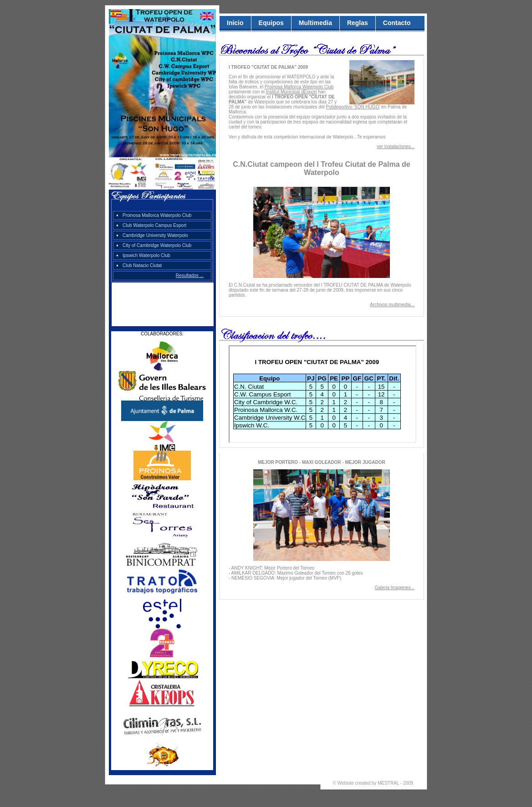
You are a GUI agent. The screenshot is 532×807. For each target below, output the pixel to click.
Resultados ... (190, 275)
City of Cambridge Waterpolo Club (157, 245)
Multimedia (315, 23)
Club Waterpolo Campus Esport (154, 225)
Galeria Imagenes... (395, 588)
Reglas (358, 23)
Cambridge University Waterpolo (155, 235)
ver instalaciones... (396, 146)
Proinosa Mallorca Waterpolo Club (157, 215)
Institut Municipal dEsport (292, 92)
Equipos (271, 23)
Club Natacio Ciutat (142, 265)
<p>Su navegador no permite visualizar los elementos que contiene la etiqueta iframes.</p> (322, 394)
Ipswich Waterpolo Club (146, 255)
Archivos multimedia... (392, 305)
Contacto (397, 23)
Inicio (235, 23)
